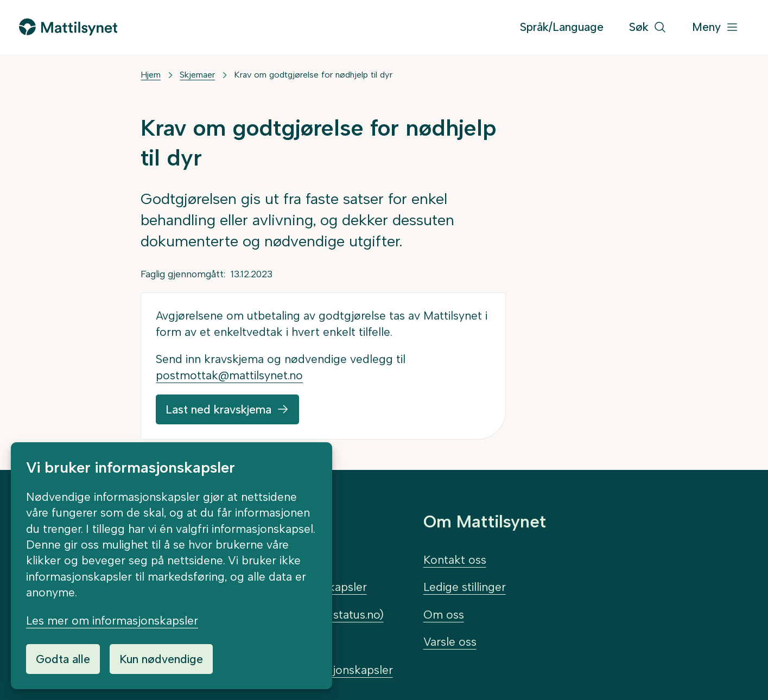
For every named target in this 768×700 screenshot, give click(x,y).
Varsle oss (450, 642)
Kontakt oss (455, 560)
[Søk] (648, 27)
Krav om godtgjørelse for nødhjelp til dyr (313, 75)
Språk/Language (562, 27)
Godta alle (63, 659)
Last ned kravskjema (218, 409)
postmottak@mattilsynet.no (229, 375)
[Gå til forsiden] (68, 27)
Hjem (151, 75)
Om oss (444, 615)
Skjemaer (197, 75)
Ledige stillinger (465, 587)
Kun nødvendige (161, 659)
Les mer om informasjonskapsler (112, 621)
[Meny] (715, 27)
